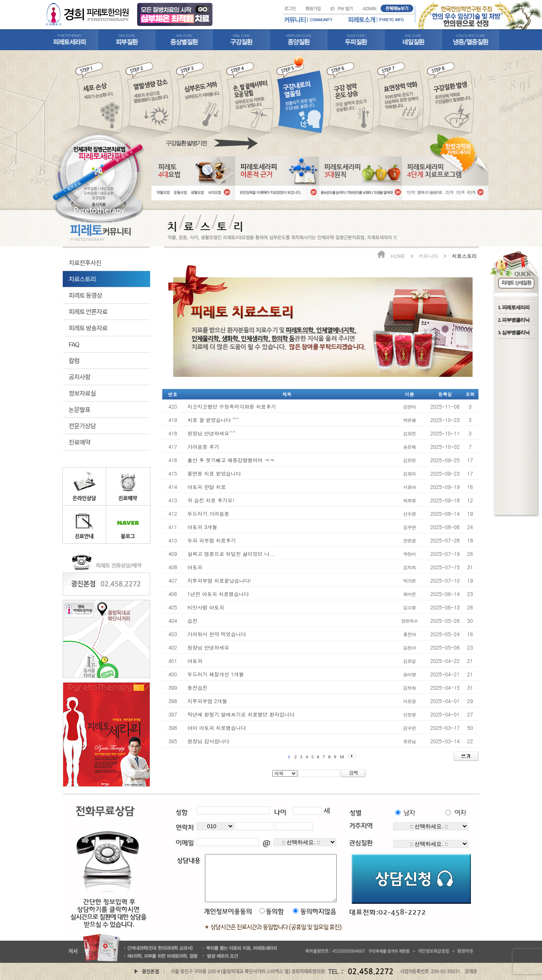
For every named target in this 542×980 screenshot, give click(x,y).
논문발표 (79, 409)
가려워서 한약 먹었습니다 (217, 634)
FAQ (74, 344)
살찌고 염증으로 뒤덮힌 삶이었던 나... (231, 554)
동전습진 (197, 687)
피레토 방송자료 (88, 328)
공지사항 (79, 377)
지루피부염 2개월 (207, 701)
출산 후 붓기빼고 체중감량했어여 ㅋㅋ (231, 460)
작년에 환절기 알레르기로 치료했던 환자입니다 (241, 714)
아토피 (195, 567)
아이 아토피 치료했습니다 (217, 728)
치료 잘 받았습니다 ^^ (213, 420)
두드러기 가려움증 (208, 513)
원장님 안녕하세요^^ (211, 433)
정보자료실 (82, 393)
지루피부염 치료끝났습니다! (219, 580)
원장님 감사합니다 (208, 741)
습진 (192, 620)
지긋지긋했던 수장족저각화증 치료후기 (232, 406)
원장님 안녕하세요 (208, 647)
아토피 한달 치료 (207, 487)
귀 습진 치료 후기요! (211, 500)
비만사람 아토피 (206, 607)
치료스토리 (82, 279)
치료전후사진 (85, 262)
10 (342, 757)
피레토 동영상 (85, 295)
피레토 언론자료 (88, 311)
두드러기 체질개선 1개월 (216, 674)
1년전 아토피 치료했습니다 (218, 594)
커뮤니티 (428, 256)
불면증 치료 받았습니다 (214, 473)
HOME (398, 256)
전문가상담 (82, 426)
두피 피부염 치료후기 (212, 540)
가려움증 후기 (203, 447)
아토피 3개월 (202, 527)
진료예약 (79, 442)
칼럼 (74, 360)
